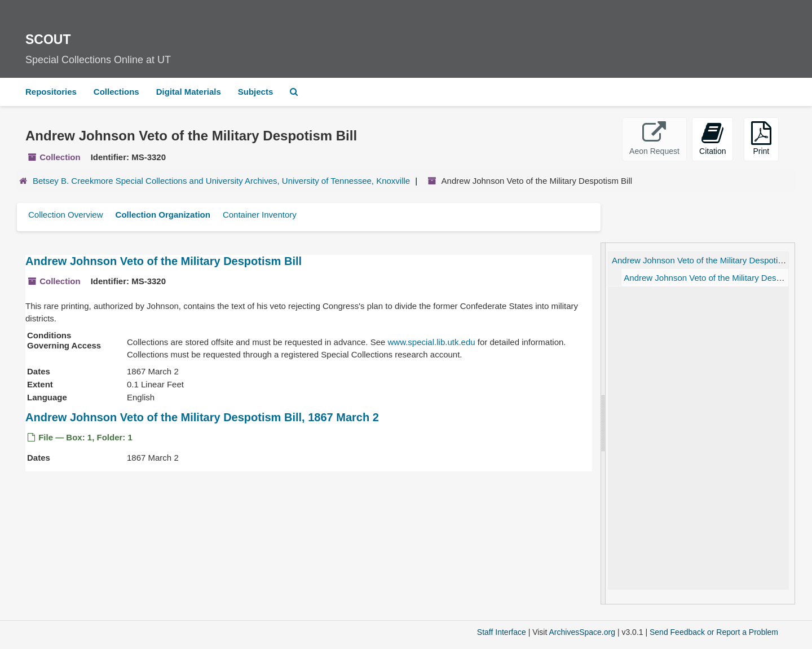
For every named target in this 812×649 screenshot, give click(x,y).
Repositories (51, 92)
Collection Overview (66, 215)
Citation (712, 138)
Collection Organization (163, 215)
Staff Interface (502, 632)
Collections (116, 92)
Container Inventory (260, 215)
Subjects (256, 92)
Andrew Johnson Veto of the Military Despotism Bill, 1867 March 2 (202, 417)
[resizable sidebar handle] (603, 423)
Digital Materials (189, 92)
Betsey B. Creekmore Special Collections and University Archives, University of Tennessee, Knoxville (221, 181)
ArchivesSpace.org (582, 632)
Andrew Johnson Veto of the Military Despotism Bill (164, 261)
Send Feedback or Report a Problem (714, 632)
